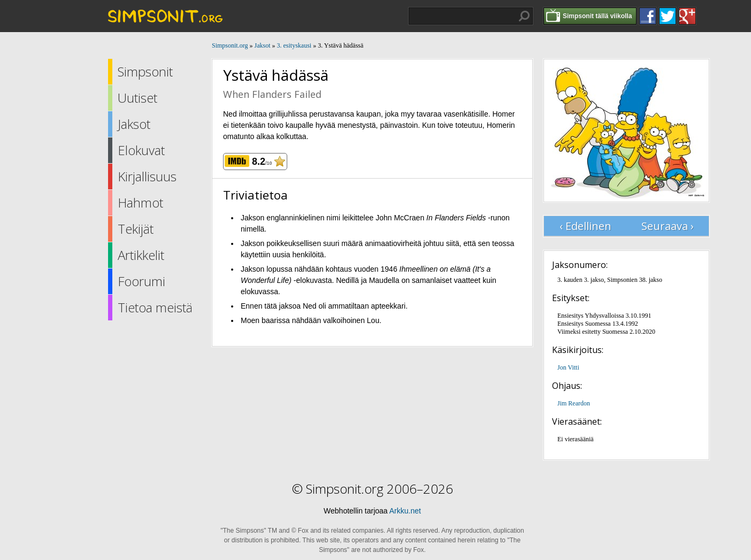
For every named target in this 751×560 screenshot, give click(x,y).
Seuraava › (668, 226)
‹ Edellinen (585, 226)
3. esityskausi (294, 45)
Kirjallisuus (147, 176)
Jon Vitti (568, 367)
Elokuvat (141, 150)
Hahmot (140, 202)
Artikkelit (141, 255)
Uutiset (137, 98)
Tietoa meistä (155, 307)
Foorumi (141, 281)
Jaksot (134, 124)
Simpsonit (145, 71)
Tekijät (136, 229)
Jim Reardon (574, 403)
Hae (524, 16)
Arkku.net (405, 511)
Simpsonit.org (230, 45)
